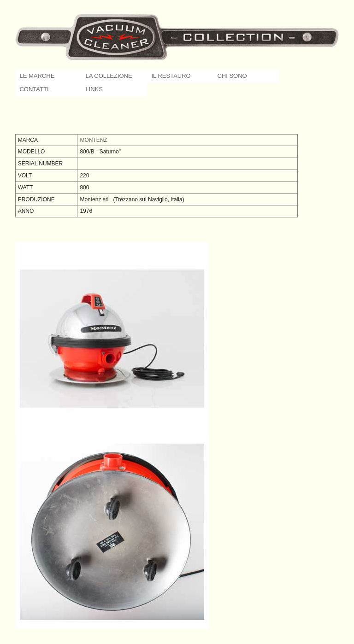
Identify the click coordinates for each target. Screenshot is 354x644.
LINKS (94, 89)
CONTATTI (34, 89)
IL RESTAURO (171, 76)
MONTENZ (93, 140)
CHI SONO (232, 76)
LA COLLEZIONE (109, 76)
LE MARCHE (37, 76)
